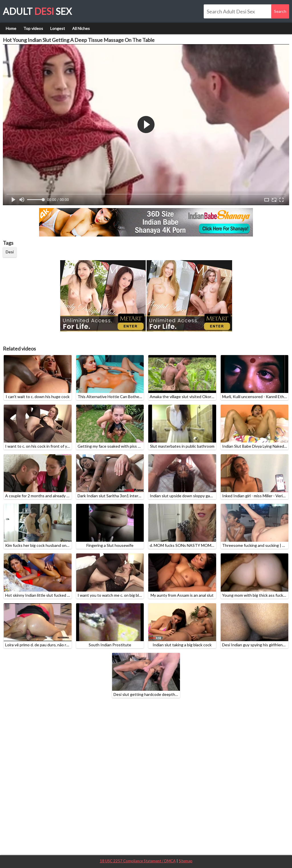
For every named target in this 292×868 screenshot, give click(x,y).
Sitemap (186, 861)
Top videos (33, 28)
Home (11, 28)
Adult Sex (37, 11)
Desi (10, 252)
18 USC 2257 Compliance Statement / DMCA (138, 861)
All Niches (81, 28)
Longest (58, 28)
